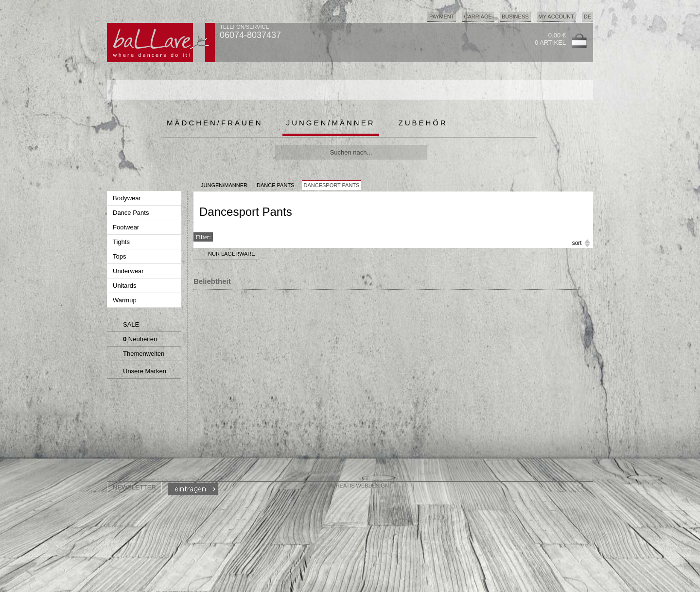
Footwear (127, 227)
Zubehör (423, 123)
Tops (120, 256)
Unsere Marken (137, 372)
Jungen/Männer (331, 123)
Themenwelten (136, 355)
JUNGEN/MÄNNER (224, 185)
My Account (556, 17)
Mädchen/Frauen (215, 123)
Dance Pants (132, 213)
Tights (122, 242)
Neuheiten (133, 340)
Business (515, 17)
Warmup (125, 300)
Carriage (478, 17)
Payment (442, 17)
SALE (124, 326)
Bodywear (128, 198)
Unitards (125, 286)
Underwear (129, 271)
